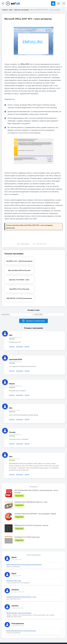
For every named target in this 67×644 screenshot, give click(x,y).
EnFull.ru (7, 635)
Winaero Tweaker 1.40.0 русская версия (19, 596)
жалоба (27, 330)
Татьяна (12, 415)
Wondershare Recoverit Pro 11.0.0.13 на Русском (21, 614)
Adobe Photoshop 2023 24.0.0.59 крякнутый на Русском (24, 548)
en (15, 3)
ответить (12, 330)
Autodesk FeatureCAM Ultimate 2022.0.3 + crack (21, 580)
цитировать (20, 330)
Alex (11, 391)
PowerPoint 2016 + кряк (14, 564)
